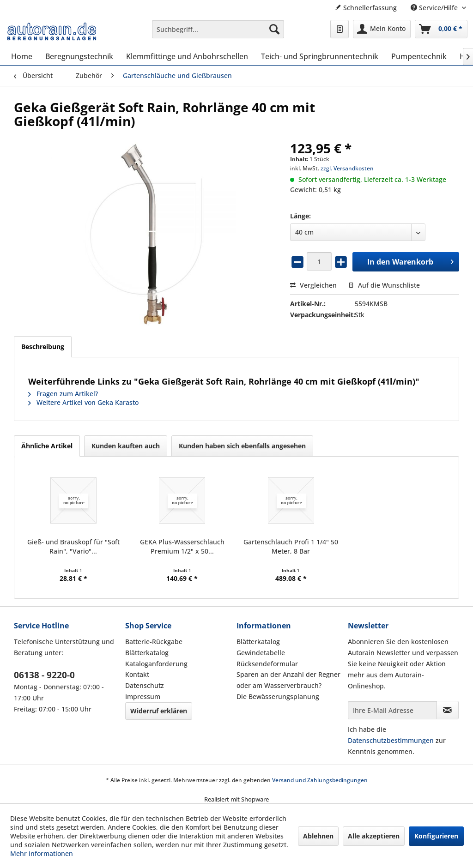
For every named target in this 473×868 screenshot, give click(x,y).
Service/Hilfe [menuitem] (435, 8)
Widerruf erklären (159, 711)
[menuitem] (218, 29)
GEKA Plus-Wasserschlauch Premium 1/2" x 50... (182, 546)
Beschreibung (43, 347)
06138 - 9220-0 (44, 675)
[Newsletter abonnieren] (448, 710)
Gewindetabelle (261, 653)
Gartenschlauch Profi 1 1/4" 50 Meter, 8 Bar (291, 546)
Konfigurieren (436, 836)
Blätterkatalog (147, 653)
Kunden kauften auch (126, 446)
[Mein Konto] (382, 29)
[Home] (22, 56)
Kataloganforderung (156, 664)
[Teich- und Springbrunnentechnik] (320, 56)
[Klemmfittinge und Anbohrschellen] (187, 56)
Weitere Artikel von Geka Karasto (83, 402)
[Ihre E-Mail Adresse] (392, 710)
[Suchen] (274, 29)
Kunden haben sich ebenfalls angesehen (242, 446)
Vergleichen (313, 285)
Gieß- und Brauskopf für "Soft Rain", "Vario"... (73, 546)
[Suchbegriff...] (218, 29)
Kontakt (137, 674)
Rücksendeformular (267, 664)
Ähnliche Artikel (47, 446)
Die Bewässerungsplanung (278, 696)
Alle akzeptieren (374, 836)
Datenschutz (145, 685)
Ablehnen (318, 836)
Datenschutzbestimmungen (391, 740)
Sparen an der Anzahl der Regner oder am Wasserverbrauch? (288, 680)
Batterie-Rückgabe (154, 642)
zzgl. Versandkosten (347, 168)
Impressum (143, 696)
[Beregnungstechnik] (79, 56)
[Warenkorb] (441, 29)
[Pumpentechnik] (419, 56)
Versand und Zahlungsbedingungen (320, 780)
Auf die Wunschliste (384, 285)
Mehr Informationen (42, 853)
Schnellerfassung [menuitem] (366, 8)
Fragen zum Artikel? (63, 394)
